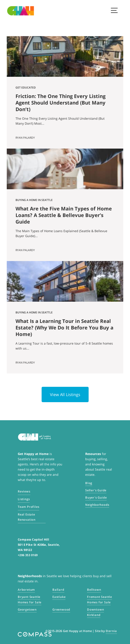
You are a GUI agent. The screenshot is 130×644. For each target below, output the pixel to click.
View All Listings (65, 394)
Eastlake (59, 597)
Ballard (58, 590)
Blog (89, 483)
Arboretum (26, 590)
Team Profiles (28, 507)
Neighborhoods (97, 505)
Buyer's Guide (96, 497)
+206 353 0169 (28, 555)
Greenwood (61, 609)
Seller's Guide (96, 490)
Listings (24, 499)
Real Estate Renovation (27, 517)
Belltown (94, 590)
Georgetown (27, 609)
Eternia (111, 631)
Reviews (24, 491)
